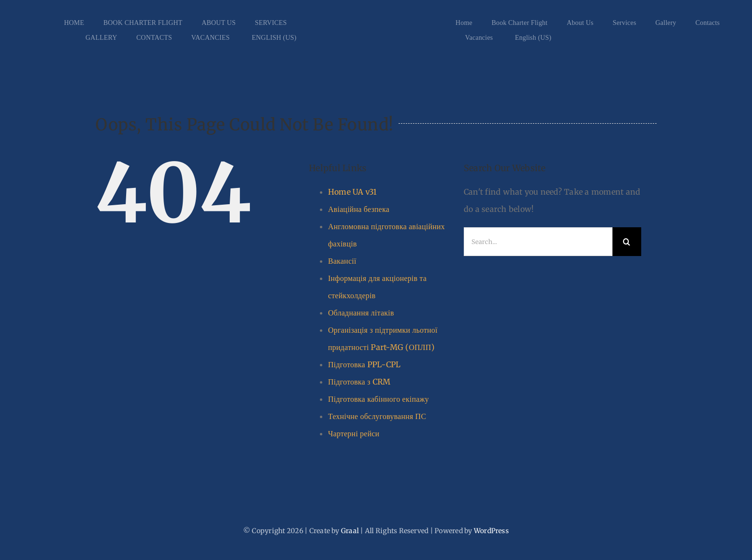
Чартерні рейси (354, 433)
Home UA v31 (352, 192)
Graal (350, 531)
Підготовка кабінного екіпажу (378, 399)
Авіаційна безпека (359, 209)
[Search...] (538, 242)
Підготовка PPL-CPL (364, 364)
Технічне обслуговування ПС (377, 416)
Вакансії (342, 261)
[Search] (627, 242)
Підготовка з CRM (359, 382)
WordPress (491, 531)
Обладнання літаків (361, 313)
